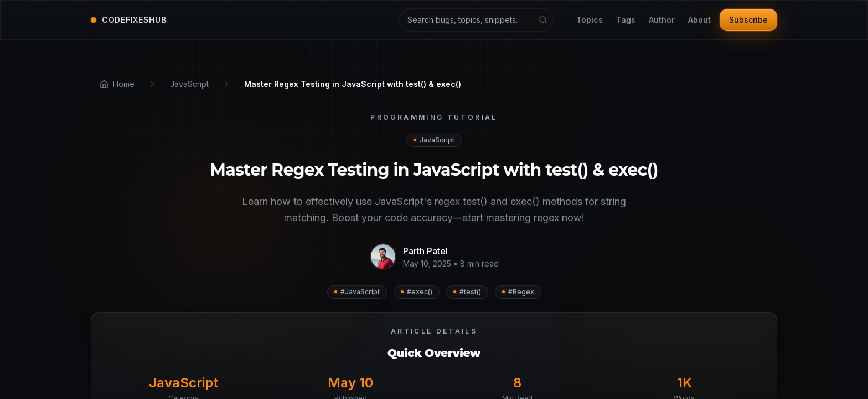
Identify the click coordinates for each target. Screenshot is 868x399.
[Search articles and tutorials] (477, 20)
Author (662, 20)
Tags (626, 20)
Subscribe (748, 20)
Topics (590, 20)
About (699, 20)
